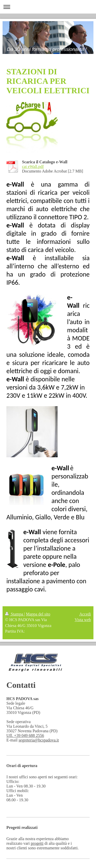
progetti (37, 843)
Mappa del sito (38, 614)
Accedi (85, 614)
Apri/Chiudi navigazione (48, 7)
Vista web (83, 620)
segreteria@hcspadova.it (39, 740)
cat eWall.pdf (33, 167)
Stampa (15, 614)
